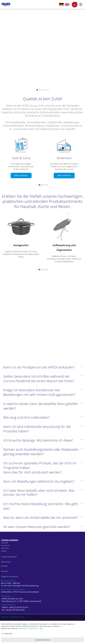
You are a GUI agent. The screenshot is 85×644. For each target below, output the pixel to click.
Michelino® (5, 541)
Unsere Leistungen (9, 552)
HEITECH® (5, 544)
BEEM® (4, 546)
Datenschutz (33, 628)
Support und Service (10, 572)
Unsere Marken (10, 536)
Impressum (23, 628)
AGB (41, 628)
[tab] (42, 363)
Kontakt (4, 561)
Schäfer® (5, 538)
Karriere (5, 567)
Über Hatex (6, 557)
